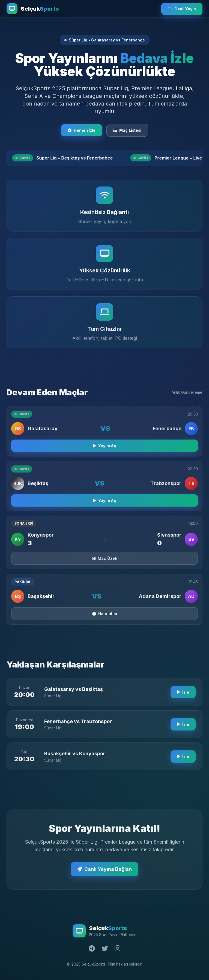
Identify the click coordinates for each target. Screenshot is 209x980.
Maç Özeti (104, 561)
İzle (183, 695)
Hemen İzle (82, 130)
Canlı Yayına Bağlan (104, 872)
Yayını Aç (105, 448)
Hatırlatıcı (105, 616)
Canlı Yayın (182, 9)
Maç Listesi (127, 130)
